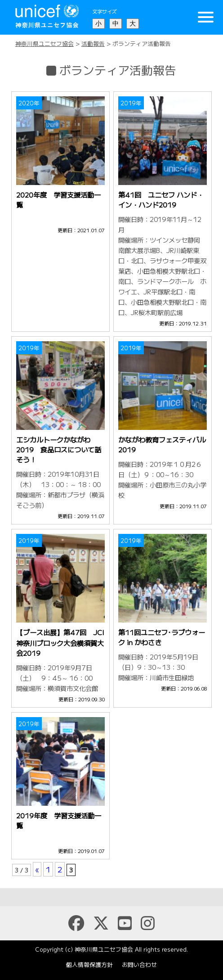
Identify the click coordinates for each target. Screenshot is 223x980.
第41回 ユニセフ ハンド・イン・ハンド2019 (161, 199)
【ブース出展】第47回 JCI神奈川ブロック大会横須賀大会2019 (60, 642)
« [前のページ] (37, 869)
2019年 (131, 103)
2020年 (29, 103)
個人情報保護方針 (89, 964)
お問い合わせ (139, 964)
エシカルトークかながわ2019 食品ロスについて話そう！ (59, 449)
